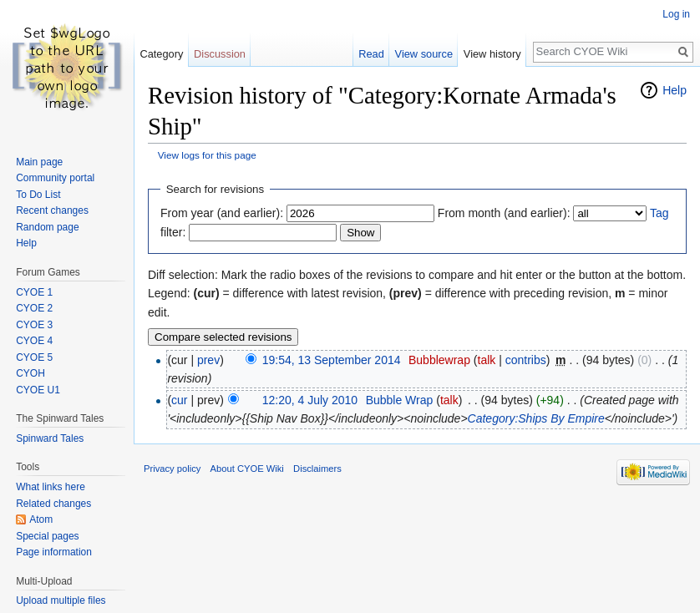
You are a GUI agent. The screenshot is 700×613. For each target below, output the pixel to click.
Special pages (47, 536)
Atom (41, 519)
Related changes (53, 504)
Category (161, 54)
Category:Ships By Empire (536, 418)
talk (487, 360)
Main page (39, 162)
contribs (526, 360)
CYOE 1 (34, 292)
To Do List (38, 195)
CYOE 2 (34, 308)
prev (208, 360)
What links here (51, 487)
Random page (47, 227)
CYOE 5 (34, 357)
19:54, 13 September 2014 (332, 360)
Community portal (55, 178)
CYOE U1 (38, 390)
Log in (676, 14)
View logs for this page (207, 155)
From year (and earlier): (222, 213)
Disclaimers (317, 469)
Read (371, 54)
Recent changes (52, 210)
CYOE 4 (34, 341)
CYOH (30, 373)
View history (492, 54)
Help (675, 90)
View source (424, 54)
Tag (659, 213)
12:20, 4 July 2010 (310, 400)
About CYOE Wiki (247, 469)
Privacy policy (172, 469)
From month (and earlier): (504, 213)
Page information (54, 552)
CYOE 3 (34, 325)
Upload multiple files (61, 600)
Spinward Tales (50, 438)
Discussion (220, 54)
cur (179, 400)
